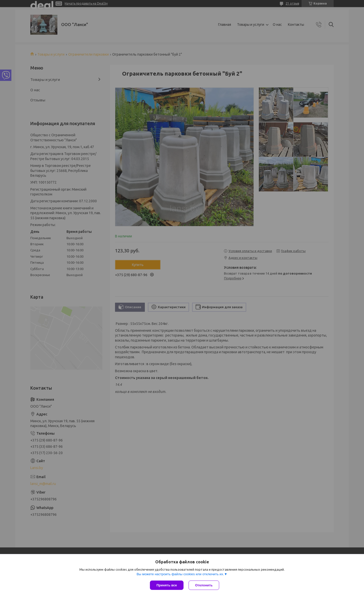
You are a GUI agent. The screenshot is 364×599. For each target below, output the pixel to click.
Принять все (167, 585)
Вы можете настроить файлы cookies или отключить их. (180, 574)
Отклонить (204, 585)
